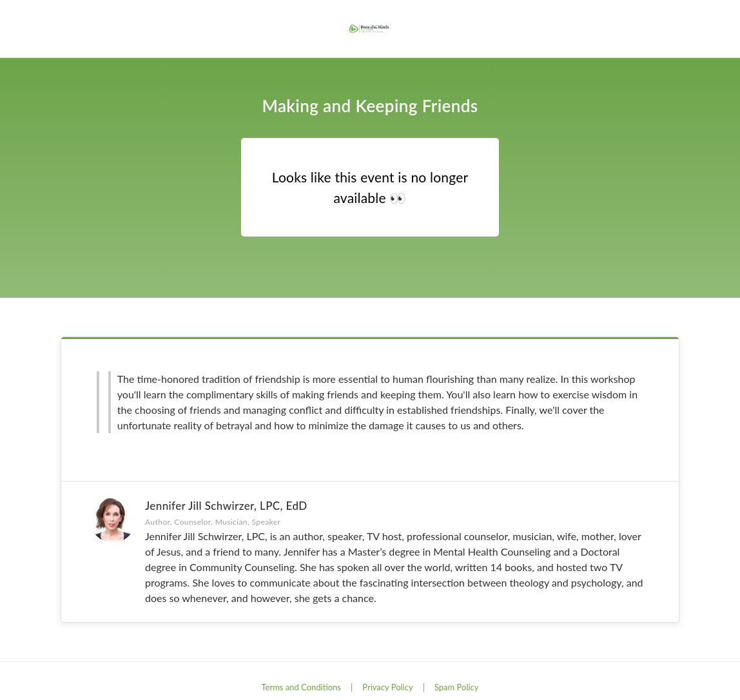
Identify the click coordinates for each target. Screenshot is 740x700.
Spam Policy (457, 687)
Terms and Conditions (301, 687)
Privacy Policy (387, 687)
